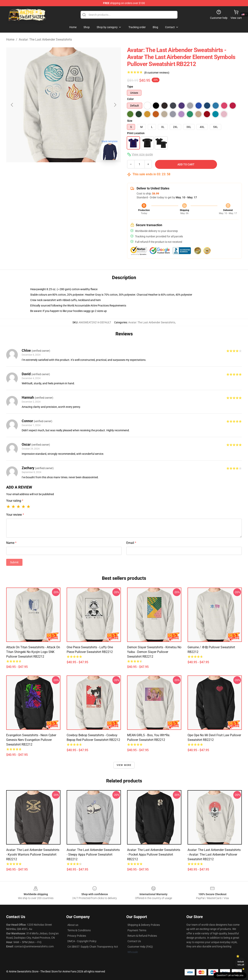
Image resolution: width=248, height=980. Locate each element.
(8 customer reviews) (157, 73)
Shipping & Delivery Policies (144, 925)
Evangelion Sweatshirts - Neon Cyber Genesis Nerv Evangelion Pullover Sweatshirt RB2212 (31, 740)
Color (130, 99)
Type (130, 87)
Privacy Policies (77, 936)
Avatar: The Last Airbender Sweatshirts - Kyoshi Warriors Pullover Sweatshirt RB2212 (33, 855)
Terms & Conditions (79, 930)
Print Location (136, 133)
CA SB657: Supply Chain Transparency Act (93, 947)
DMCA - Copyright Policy (82, 941)
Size (130, 121)
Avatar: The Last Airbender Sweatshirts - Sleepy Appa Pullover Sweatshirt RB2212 (93, 855)
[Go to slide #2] (74, 172)
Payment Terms (137, 930)
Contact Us (134, 941)
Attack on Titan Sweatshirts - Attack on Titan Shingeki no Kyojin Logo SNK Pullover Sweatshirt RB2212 (33, 652)
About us (73, 925)
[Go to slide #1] (53, 172)
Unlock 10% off (241, 963)
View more (124, 765)
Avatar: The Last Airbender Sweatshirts (45, 39)
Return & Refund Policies (142, 936)
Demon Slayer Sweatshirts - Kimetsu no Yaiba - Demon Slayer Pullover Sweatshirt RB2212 (154, 652)
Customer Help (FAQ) (140, 947)
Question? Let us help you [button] (230, 975)
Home (10, 39)
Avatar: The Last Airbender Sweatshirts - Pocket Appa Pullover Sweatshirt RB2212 (154, 855)
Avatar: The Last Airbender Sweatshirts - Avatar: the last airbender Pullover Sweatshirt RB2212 (214, 855)
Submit (14, 562)
